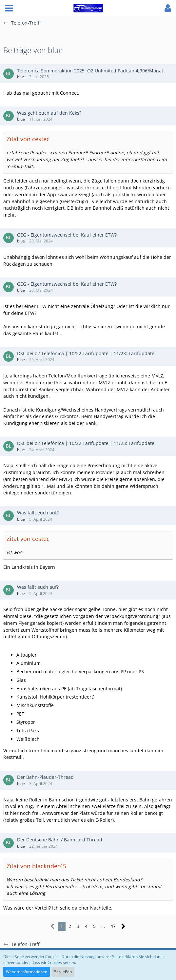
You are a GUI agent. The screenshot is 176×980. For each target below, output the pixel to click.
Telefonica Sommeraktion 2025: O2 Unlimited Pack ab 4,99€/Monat (90, 71)
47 (113, 926)
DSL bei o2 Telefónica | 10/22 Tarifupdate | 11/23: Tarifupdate (86, 353)
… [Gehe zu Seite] (103, 926)
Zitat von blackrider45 (36, 866)
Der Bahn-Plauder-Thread (45, 777)
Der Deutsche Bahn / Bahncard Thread (60, 840)
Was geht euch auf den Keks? (49, 113)
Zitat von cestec (28, 139)
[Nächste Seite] (123, 926)
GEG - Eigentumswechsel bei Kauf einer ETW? (67, 235)
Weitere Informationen (27, 972)
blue (21, 77)
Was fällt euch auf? (38, 513)
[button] (9, 8)
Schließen (63, 972)
